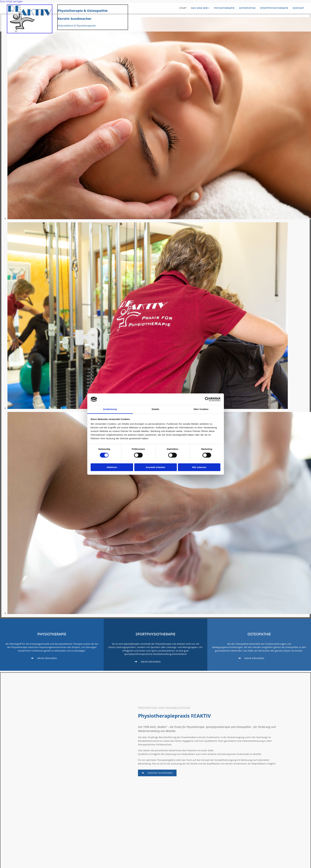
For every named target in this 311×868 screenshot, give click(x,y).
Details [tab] (156, 409)
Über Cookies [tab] (201, 409)
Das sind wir (199, 8)
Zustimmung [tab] (110, 409)
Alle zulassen (199, 467)
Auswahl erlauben (155, 467)
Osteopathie (247, 8)
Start (183, 8)
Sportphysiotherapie (274, 8)
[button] (218, 8)
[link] (198, 8)
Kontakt (298, 8)
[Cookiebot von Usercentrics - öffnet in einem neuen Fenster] (207, 399)
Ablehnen (112, 467)
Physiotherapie (224, 8)
